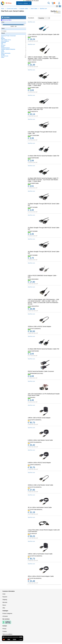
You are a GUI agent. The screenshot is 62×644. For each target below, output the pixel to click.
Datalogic (3, 42)
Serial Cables (34, 9)
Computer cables (24, 9)
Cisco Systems (5, 41)
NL (57, 6)
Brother (3, 38)
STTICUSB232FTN (33, 111)
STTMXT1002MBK (33, 231)
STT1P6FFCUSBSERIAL (34, 465)
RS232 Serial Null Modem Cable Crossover (41, 371)
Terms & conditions (7, 634)
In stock (4, 31)
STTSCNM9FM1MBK (33, 158)
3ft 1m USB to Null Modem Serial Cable (40, 507)
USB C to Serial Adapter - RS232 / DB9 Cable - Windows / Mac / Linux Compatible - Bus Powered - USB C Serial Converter (43, 58)
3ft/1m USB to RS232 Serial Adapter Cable (41, 576)
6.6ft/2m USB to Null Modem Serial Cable (40, 440)
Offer (4, 608)
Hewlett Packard (5, 48)
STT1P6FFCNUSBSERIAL (35, 442)
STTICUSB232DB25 (33, 279)
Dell (2, 44)
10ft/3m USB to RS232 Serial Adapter (39, 418)
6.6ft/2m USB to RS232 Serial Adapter (39, 463)
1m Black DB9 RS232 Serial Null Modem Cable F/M (43, 156)
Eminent (3, 45)
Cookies (5, 631)
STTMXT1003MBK (33, 255)
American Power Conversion (8, 36)
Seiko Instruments (6, 53)
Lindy (2, 51)
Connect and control (12, 9)
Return (4, 605)
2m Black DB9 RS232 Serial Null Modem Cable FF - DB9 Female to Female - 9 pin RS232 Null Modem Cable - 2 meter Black (43, 180)
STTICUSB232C (32, 62)
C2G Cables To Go (6, 40)
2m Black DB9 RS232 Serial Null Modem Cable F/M (43, 349)
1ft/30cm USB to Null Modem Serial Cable (40, 485)
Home (3, 9)
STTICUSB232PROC (33, 306)
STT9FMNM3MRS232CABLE (35, 373)
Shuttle (3, 55)
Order (4, 594)
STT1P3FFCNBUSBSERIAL (35, 510)
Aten (2, 37)
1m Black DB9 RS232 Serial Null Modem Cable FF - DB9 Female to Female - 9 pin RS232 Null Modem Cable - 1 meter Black (43, 84)
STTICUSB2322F (32, 534)
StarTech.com (43, 9)
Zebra (3, 57)
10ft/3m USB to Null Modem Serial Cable (40, 554)
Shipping (5, 600)
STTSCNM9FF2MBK (33, 183)
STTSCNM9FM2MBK (33, 351)
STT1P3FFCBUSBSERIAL (35, 578)
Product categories (7, 613)
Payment (5, 597)
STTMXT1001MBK (33, 207)
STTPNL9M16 (31, 397)
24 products (31, 18)
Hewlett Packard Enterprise (8, 49)
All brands (5, 616)
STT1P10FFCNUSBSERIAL (35, 556)
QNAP (3, 52)
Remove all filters (6, 20)
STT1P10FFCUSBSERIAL (35, 420)
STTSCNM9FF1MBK (33, 88)
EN (60, 6)
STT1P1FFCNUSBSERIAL (35, 487)
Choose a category (24, 3)
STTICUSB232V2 (32, 37)
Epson (3, 47)
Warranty (5, 602)
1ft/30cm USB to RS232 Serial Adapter (39, 326)
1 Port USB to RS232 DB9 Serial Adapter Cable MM (43, 34)
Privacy (4, 629)
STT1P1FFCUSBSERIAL (34, 329)
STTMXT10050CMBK (33, 135)
